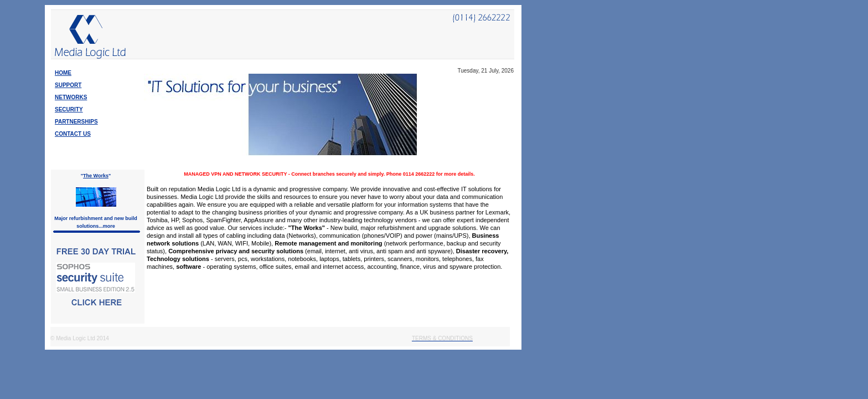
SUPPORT (68, 85)
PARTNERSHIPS (76, 122)
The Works (96, 176)
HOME (63, 73)
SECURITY (69, 109)
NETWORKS (71, 97)
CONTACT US (73, 134)
